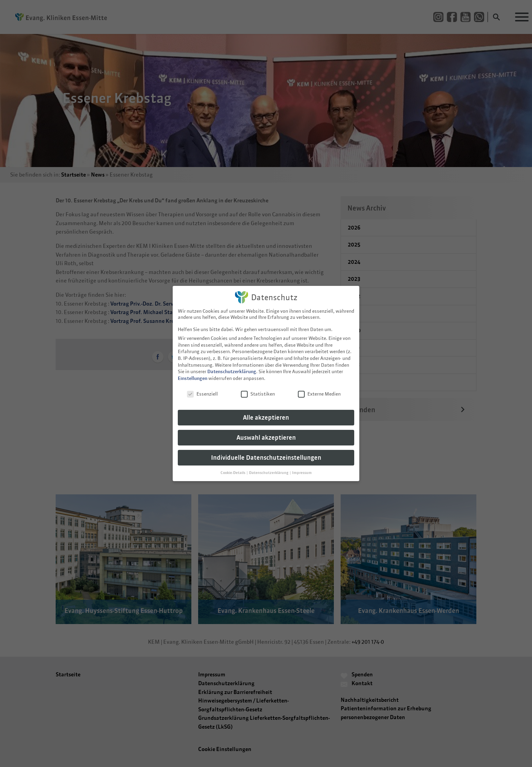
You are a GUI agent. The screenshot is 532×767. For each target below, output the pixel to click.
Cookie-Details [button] (233, 467)
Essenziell (202, 388)
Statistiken (258, 388)
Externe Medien (319, 388)
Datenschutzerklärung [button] (269, 467)
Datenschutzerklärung (232, 366)
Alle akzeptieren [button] (266, 412)
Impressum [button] (302, 467)
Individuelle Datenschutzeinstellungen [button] (266, 452)
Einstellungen (193, 372)
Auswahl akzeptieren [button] (266, 432)
